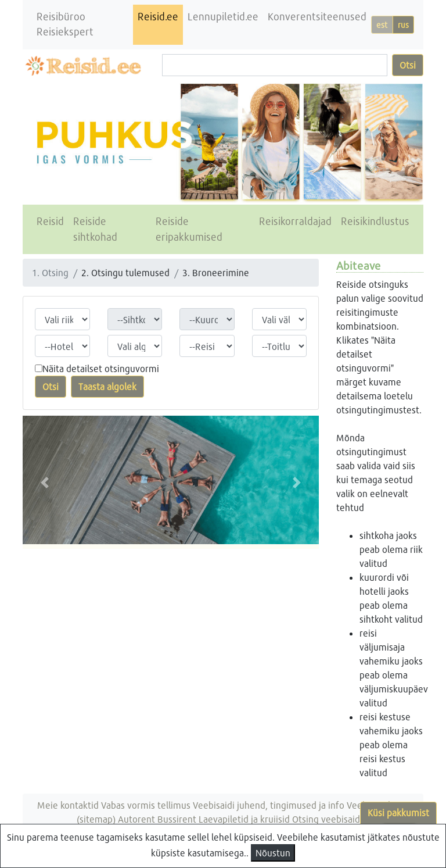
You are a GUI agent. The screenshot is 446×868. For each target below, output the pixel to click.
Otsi (408, 65)
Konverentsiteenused (317, 17)
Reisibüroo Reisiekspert (65, 24)
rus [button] (403, 25)
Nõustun (273, 853)
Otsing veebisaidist (331, 819)
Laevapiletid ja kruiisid (244, 819)
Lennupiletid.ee (223, 17)
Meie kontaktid (68, 805)
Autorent (136, 819)
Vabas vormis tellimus (146, 805)
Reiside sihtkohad (95, 229)
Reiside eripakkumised (189, 229)
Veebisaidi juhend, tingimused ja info (269, 805)
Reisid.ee (158, 17)
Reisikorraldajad (295, 221)
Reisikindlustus (375, 221)
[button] (45, 482)
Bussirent (177, 819)
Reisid (50, 221)
